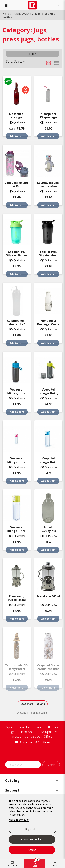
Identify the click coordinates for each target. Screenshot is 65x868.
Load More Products (33, 704)
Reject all (30, 829)
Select (16, 61)
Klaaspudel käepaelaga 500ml (48, 118)
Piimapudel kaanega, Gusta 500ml (48, 324)
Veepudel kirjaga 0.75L (17, 185)
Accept (32, 850)
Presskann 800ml (48, 596)
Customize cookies (32, 839)
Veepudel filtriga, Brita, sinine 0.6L (48, 462)
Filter (33, 54)
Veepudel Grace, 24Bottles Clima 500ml (48, 669)
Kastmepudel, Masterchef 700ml (17, 324)
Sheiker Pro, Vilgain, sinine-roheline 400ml (17, 255)
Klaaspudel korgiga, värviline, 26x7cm (17, 118)
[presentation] (34, 753)
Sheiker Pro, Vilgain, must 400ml (48, 255)
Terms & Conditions (39, 742)
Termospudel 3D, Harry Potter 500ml (17, 669)
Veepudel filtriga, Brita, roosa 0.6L (17, 462)
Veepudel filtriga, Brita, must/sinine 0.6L (17, 393)
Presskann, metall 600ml (17, 598)
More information (19, 820)
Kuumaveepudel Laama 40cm (48, 185)
